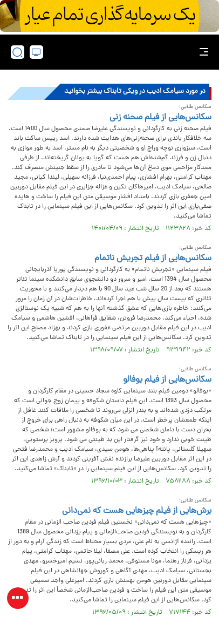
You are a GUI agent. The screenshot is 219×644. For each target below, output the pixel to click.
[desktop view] (36, 52)
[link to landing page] (113, 52)
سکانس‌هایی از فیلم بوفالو (167, 380)
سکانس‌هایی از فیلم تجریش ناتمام (153, 259)
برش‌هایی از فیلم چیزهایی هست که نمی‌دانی (137, 511)
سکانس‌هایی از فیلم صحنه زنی (160, 118)
